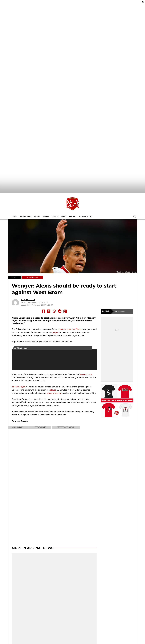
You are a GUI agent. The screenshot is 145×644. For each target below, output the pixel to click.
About (64, 209)
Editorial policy (86, 209)
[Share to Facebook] (43, 303)
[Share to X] (49, 303)
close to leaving (54, 385)
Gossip (37, 209)
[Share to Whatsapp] (54, 303)
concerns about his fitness (70, 321)
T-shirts (55, 209)
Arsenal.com (86, 367)
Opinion (46, 209)
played (56, 324)
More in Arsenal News (32, 540)
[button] (135, 209)
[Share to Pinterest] (65, 303)
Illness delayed (19, 379)
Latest (14, 209)
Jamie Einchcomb (28, 292)
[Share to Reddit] (60, 303)
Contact (73, 209)
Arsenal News (26, 209)
